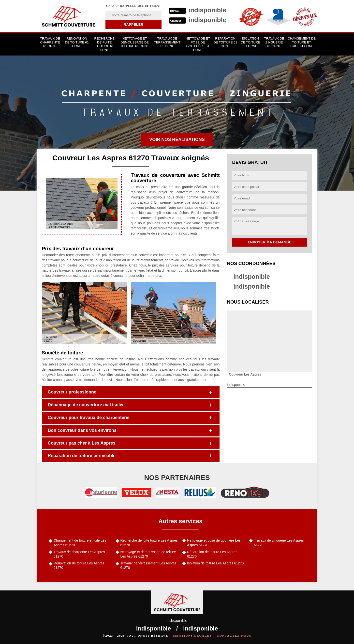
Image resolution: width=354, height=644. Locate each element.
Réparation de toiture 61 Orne (225, 42)
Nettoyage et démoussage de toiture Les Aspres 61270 (148, 554)
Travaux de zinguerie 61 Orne (274, 42)
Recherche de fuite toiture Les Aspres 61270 (149, 543)
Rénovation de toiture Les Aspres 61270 (79, 565)
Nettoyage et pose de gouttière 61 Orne (198, 44)
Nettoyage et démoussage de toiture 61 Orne (135, 42)
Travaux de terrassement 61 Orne (167, 42)
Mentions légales (192, 636)
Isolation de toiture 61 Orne (251, 42)
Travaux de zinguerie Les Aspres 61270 (279, 543)
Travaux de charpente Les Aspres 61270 (79, 554)
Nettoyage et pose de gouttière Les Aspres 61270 (214, 543)
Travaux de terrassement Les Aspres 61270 (148, 565)
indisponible (252, 277)
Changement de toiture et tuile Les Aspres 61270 (80, 543)
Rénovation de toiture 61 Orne (77, 42)
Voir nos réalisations (177, 140)
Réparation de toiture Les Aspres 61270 (212, 554)
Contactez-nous (234, 636)
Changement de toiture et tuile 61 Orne (302, 42)
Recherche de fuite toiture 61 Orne (104, 44)
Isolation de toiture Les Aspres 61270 (215, 563)
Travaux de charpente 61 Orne (50, 42)
